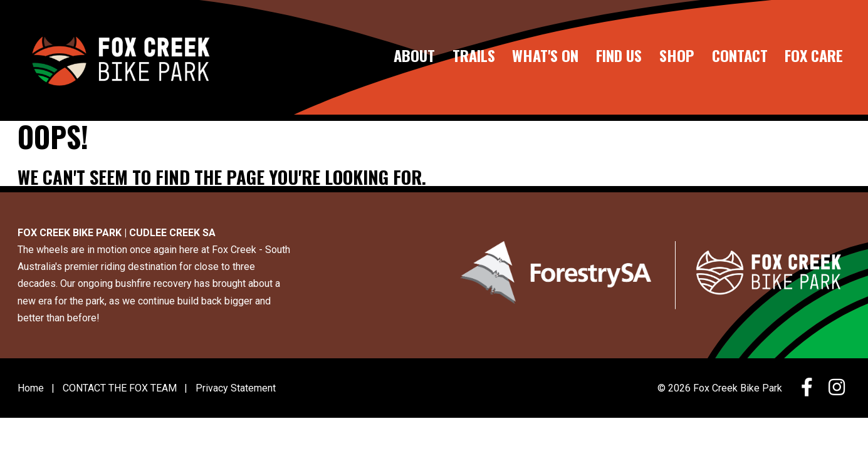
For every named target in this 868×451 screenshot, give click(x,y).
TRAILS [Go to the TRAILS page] (474, 56)
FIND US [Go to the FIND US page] (619, 56)
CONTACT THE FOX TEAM (120, 388)
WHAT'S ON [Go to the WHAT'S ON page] (545, 56)
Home (31, 388)
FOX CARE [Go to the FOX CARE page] (814, 56)
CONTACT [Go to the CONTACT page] (740, 56)
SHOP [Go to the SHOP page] (677, 56)
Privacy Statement (236, 388)
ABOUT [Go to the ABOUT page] (414, 56)
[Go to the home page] (120, 57)
